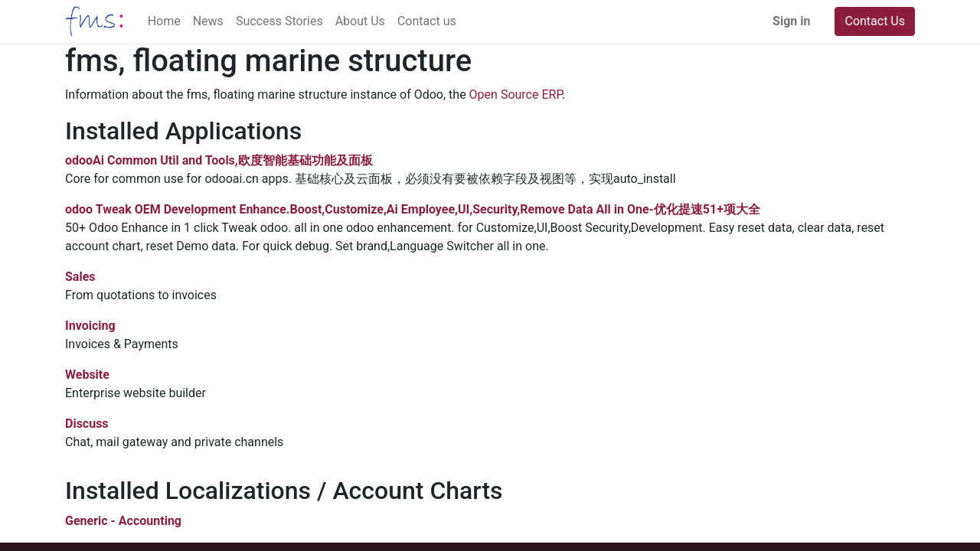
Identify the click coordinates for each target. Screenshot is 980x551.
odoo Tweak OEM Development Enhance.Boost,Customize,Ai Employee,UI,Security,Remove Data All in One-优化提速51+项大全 (413, 209)
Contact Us (875, 21)
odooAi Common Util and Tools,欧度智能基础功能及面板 (219, 160)
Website (87, 375)
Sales (80, 277)
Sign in (791, 21)
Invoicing (90, 326)
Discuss (87, 424)
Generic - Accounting (123, 521)
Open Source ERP (516, 95)
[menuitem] (164, 21)
